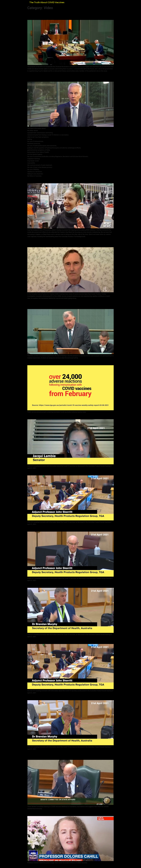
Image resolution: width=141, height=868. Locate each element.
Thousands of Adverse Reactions (50, 528)
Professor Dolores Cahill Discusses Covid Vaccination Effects (68, 813)
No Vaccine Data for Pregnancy (49, 641)
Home (108, 2)
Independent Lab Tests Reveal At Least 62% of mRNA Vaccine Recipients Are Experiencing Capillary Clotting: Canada (69, 242)
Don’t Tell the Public (41, 416)
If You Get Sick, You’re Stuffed (47, 697)
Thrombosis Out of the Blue (46, 585)
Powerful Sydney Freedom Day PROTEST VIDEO (60, 180)
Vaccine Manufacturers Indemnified (52, 472)
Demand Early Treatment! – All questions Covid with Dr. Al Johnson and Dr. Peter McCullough (66, 77)
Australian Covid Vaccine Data (48, 362)
